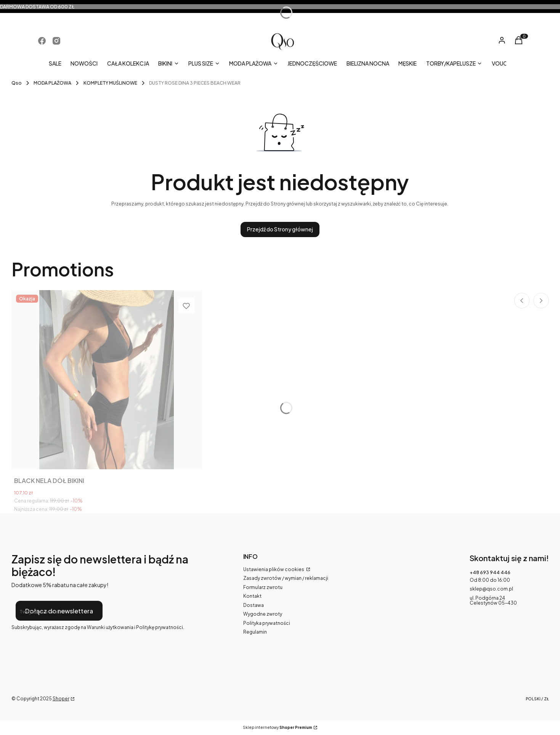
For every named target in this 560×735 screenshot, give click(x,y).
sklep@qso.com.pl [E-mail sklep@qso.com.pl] (491, 589)
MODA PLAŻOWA (52, 83)
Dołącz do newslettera (59, 611)
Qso (17, 83)
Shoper (61, 699)
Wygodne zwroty (263, 614)
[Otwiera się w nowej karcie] (42, 41)
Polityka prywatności (267, 623)
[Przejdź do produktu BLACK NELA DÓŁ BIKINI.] (107, 380)
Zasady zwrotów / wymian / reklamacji (286, 578)
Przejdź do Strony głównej (280, 229)
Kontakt (252, 596)
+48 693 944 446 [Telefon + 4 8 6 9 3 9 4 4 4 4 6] (490, 572)
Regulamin (255, 632)
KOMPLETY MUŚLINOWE (110, 83)
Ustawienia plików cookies (274, 569)
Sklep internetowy (278, 728)
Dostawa (254, 605)
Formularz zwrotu (263, 587)
